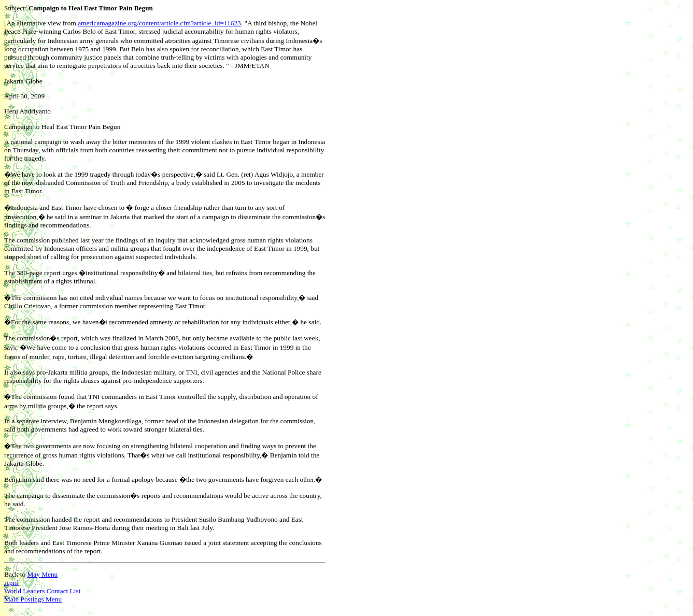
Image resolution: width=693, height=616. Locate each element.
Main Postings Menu (33, 599)
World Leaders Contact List (42, 591)
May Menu (42, 574)
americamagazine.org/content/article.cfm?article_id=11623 (159, 23)
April (11, 583)
